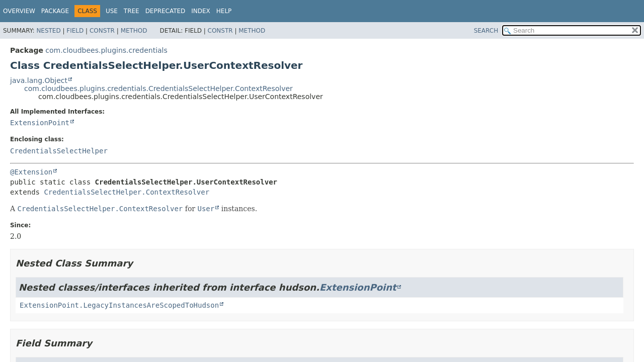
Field (75, 31)
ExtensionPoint (40, 123)
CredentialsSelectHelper (59, 151)
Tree (132, 11)
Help (224, 11)
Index (201, 11)
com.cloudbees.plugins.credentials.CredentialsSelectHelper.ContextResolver (158, 88)
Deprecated (166, 11)
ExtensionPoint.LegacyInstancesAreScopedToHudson (119, 305)
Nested (48, 31)
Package (55, 11)
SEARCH (486, 31)
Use (112, 11)
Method (134, 31)
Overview (19, 11)
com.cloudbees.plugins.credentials (106, 50)
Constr (102, 31)
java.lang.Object (39, 80)
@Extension (31, 172)
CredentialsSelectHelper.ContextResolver (127, 192)
